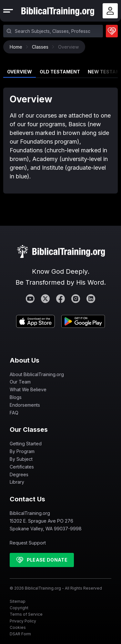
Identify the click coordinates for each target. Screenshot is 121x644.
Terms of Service (26, 614)
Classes (42, 47)
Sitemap (18, 601)
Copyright (19, 608)
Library (17, 482)
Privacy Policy (23, 621)
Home (18, 47)
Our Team (20, 382)
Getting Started (26, 444)
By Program (22, 451)
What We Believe (28, 389)
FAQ (14, 413)
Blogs (16, 397)
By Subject (21, 459)
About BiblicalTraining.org (37, 374)
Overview (20, 72)
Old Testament (60, 72)
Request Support (28, 543)
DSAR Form (20, 634)
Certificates (22, 467)
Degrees (19, 474)
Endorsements (25, 405)
